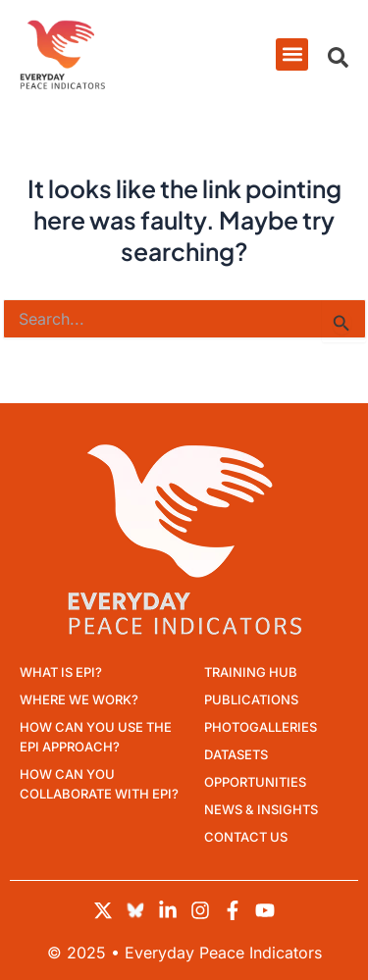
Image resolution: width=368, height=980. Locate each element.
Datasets (236, 754)
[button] (292, 54)
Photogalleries (261, 727)
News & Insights (261, 809)
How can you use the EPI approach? (96, 737)
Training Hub (251, 672)
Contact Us (246, 837)
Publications (251, 699)
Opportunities (255, 782)
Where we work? (79, 699)
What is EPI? (61, 672)
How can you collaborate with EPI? (99, 784)
